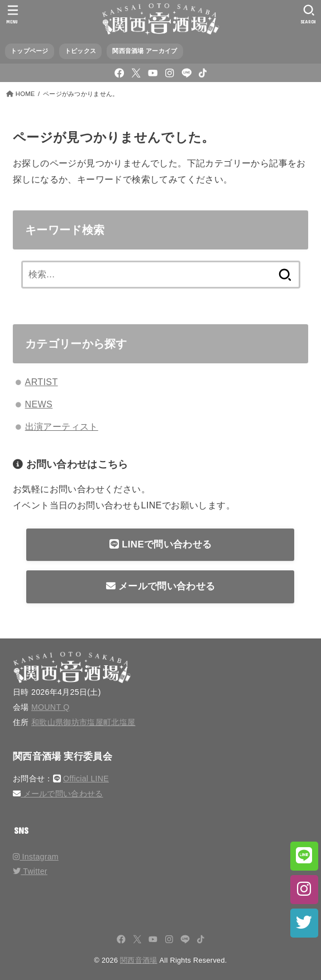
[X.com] (136, 73)
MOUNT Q (51, 707)
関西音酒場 (139, 960)
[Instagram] (169, 73)
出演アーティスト (62, 427)
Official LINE (86, 779)
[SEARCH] (308, 14)
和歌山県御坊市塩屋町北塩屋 (83, 722)
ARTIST (42, 382)
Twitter (30, 871)
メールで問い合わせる (160, 586)
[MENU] (13, 14)
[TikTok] (203, 73)
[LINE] (187, 73)
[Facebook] (119, 73)
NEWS (39, 404)
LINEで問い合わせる (160, 544)
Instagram (36, 857)
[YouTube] (153, 73)
